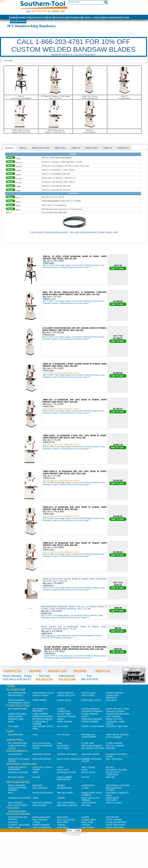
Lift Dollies (63, 735)
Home (13, 18)
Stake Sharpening (116, 825)
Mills (11, 793)
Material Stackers (18, 772)
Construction (39, 18)
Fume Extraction (17, 746)
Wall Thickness (114, 759)
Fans (35, 735)
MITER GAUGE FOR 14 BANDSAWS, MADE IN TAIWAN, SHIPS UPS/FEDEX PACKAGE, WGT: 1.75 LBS (74, 628)
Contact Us (12, 671)
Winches (110, 777)
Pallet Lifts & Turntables (113, 774)
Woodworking (18, 22)
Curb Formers (40, 714)
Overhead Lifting (66, 772)
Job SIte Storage (66, 717)
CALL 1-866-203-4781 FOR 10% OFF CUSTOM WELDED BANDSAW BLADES (74, 46)
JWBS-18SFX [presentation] (92, 148)
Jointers (13, 822)
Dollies (110, 767)
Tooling (125, 18)
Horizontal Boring (43, 717)
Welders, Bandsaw (67, 805)
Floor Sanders (90, 714)
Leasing (35, 671)
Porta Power (40, 700)
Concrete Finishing (92, 711)
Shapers (86, 825)
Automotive (23, 18)
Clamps (85, 817)
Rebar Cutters (114, 719)
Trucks (85, 777)
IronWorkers (64, 788)
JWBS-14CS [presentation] (60, 148)
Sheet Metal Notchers (112, 799)
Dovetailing (112, 817)
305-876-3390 (67, 679)
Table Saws (14, 828)
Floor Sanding (114, 820)
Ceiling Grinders (91, 709)
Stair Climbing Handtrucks (65, 778)
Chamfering (88, 785)
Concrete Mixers (115, 711)
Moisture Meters (42, 759)
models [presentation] (9, 148)
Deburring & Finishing (118, 785)
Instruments (74, 18)
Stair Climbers (114, 737)
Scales (12, 748)
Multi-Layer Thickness (69, 759)
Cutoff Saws (64, 714)
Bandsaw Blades (17, 811)
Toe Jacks (111, 700)
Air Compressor (17, 693)
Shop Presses (16, 803)
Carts (60, 767)
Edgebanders (89, 820)
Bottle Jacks (89, 693)
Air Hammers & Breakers (40, 710)
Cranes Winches (115, 693)
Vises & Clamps (114, 803)
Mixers (61, 719)
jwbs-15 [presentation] (76, 148)
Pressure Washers (92, 719)
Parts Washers (16, 700)
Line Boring (88, 828)
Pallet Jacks (88, 772)
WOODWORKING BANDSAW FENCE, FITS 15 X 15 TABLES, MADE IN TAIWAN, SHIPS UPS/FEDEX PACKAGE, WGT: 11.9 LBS (74, 608)
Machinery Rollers (116, 770)
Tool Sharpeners (66, 803)
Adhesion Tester (42, 754)
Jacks (85, 770)
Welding (110, 748)
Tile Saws (13, 726)
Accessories (15, 754)
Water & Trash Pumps (93, 726)
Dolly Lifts (63, 770)
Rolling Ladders (115, 746)
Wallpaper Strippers (93, 748)
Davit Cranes (88, 767)
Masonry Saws (16, 719)
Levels (85, 717)
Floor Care (88, 743)
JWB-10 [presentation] (23, 148)
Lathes (85, 788)
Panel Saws (88, 822)
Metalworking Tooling (114, 789)
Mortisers (63, 822)
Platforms (63, 746)
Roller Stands (16, 777)
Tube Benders (89, 803)
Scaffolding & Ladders (40, 723)
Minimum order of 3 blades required (74, 55)
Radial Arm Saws (115, 828)
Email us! (58, 11)
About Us (103, 671)
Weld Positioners (18, 805)
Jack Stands (88, 695)
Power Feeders (41, 825)
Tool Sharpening (42, 828)
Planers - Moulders (19, 825)
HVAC (50, 18)
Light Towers (113, 717)
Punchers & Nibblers (117, 793)
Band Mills (63, 828)
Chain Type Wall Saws (118, 709)
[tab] (8, 61)
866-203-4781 (39, 11)
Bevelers (38, 785)
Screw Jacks (64, 700)
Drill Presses (40, 788)
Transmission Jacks (19, 703)
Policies (80, 671)
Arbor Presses (65, 693)
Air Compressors (18, 709)
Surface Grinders (42, 803)
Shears (61, 798)
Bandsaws (62, 817)
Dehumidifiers (16, 735)
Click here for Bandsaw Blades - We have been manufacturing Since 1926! (74, 232)
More (35, 772)
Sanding (61, 825)
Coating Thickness (67, 754)
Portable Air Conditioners (89, 736)
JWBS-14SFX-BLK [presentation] (40, 148)
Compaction (63, 711)
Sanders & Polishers (19, 798)
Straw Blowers (90, 722)
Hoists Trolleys (66, 695)
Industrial (60, 18)
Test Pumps (63, 748)
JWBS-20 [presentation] (108, 148)
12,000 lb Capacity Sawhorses (17, 768)
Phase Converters (43, 793)
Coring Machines (17, 714)
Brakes (61, 785)
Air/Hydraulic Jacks (43, 693)
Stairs (36, 748)
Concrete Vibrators (117, 726)
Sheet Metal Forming (117, 735)
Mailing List (58, 671)
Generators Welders (118, 714)
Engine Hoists (16, 695)
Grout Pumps (15, 717)
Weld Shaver (39, 805)
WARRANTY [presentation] (123, 148)
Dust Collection (42, 743)
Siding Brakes (64, 722)
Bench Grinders (17, 785)
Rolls (109, 795)
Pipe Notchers (65, 793)
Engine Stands (40, 695)
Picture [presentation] (8, 61)
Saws (11, 722)
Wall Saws (63, 726)
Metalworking (111, 18)
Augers (61, 709)
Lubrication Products (112, 697)
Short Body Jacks (91, 700)
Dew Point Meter (90, 754)
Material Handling (92, 18)
